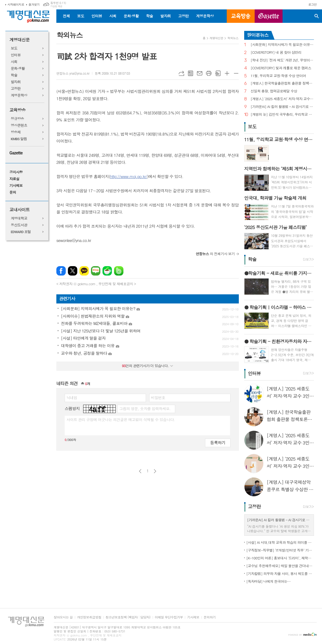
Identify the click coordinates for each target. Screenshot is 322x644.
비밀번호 (158, 397)
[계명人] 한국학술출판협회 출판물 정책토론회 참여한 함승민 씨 (282, 83)
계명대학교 (19, 218)
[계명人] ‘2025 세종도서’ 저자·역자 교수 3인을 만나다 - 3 (282, 99)
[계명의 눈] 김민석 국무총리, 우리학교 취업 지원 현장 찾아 (282, 115)
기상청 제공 (56, 6)
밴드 (119, 271)
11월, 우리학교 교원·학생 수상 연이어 (278, 76)
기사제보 (16, 186)
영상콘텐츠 (19, 126)
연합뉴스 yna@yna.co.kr (73, 73)
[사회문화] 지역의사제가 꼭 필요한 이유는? (282, 45)
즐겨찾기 (34, 4)
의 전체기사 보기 (215, 254)
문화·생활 (131, 16)
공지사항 (16, 172)
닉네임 (72, 397)
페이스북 (61, 271)
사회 (113, 16)
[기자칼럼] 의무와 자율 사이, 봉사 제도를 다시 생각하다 (280, 574)
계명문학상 (205, 16)
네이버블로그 (96, 271)
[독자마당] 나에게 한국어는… (268, 581)
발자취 (165, 16)
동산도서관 (19, 225)
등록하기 (218, 442)
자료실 (14, 179)
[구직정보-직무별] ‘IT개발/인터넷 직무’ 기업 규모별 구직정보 (280, 550)
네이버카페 (107, 271)
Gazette (16, 153)
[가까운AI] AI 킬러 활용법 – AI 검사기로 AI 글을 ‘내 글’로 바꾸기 (282, 107)
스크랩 (218, 73)
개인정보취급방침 (89, 617)
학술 (149, 16)
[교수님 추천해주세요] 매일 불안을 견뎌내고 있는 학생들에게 (280, 566)
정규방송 (17, 119)
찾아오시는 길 (63, 617)
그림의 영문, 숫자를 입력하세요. (145, 408)
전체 (66, 16)
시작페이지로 (16, 4)
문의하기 (210, 617)
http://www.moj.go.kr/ (129, 176)
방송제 (16, 132)
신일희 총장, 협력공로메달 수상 (274, 91)
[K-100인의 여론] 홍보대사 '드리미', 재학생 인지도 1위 (280, 558)
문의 (13, 192)
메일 (200, 73)
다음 (155, 471)
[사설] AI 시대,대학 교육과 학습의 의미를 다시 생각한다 (280, 542)
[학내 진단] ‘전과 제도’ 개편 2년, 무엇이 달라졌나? (282, 60)
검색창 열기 (317, 16)
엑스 (73, 271)
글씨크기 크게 (227, 73)
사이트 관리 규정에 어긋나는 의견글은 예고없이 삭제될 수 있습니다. (121, 419)
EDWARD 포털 (21, 232)
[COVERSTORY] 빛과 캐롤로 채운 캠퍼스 (281, 68)
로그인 (312, 4)
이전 (140, 471)
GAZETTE (269, 16)
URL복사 (181, 73)
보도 (80, 16)
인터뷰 (97, 16)
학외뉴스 (233, 38)
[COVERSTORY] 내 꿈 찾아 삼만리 (276, 53)
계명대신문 (19, 40)
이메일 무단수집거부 (169, 617)
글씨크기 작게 (236, 73)
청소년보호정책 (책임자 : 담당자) (128, 617)
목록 (191, 73)
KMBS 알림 (19, 139)
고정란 (183, 16)
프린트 (209, 73)
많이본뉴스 (258, 35)
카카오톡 (84, 271)
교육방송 (241, 16)
